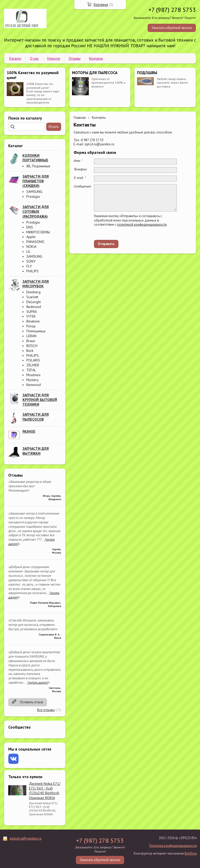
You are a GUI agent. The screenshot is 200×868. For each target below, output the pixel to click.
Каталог (15, 58)
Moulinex (33, 375)
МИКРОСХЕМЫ (38, 232)
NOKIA (31, 247)
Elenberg (33, 292)
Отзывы (75, 58)
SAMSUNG (34, 192)
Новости (54, 58)
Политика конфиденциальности (173, 846)
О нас (34, 58)
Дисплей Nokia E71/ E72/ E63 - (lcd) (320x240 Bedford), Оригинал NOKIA (45, 791)
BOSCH (32, 346)
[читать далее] (38, 682)
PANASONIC (35, 242)
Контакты (96, 58)
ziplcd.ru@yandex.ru (26, 838)
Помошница (36, 331)
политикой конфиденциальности (142, 224)
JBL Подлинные (38, 166)
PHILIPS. (33, 356)
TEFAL (31, 370)
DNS (30, 227)
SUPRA (32, 312)
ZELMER (33, 365)
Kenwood (34, 385)
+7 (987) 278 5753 (172, 10)
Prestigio (33, 196)
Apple (31, 237)
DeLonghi (34, 302)
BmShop (191, 853)
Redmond (34, 307)
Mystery (33, 380)
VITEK (31, 316)
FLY (29, 266)
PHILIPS (33, 271)
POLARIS (33, 360)
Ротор (31, 326)
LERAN (31, 336)
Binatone (33, 321)
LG (28, 251)
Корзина (101, 5)
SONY (31, 261)
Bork (30, 351)
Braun (31, 341)
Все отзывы (46, 710)
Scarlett (32, 297)
